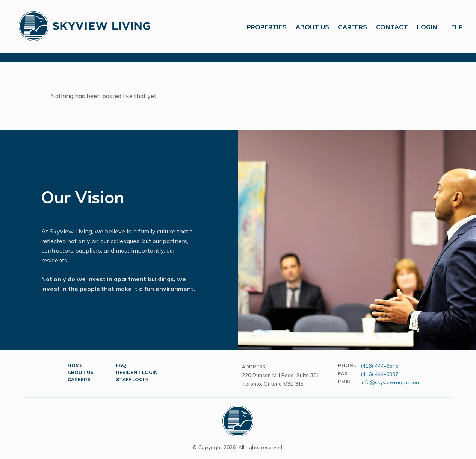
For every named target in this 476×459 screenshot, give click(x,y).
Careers (353, 27)
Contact (392, 27)
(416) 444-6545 (379, 366)
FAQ (121, 365)
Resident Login (137, 372)
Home (75, 365)
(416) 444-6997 (379, 374)
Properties (267, 27)
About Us (312, 27)
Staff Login (132, 379)
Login (427, 27)
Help (455, 27)
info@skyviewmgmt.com (391, 382)
